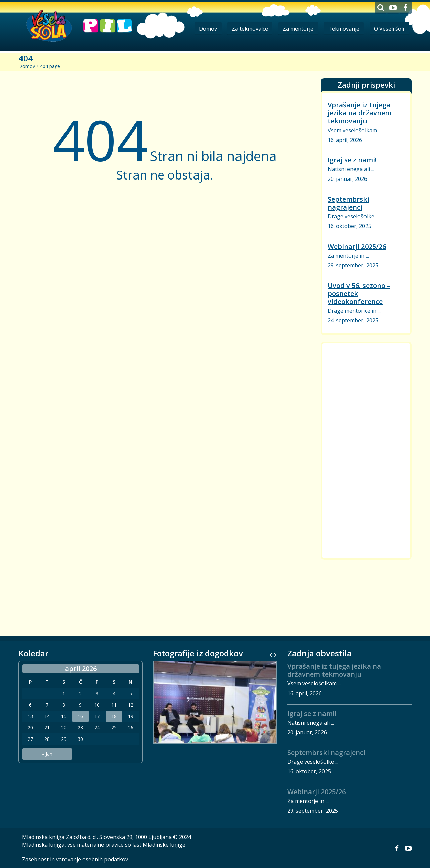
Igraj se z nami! (352, 160)
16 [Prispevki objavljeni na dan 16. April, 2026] (80, 716)
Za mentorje (296, 29)
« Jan (47, 754)
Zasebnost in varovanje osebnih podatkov (75, 859)
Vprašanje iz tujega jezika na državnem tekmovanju (359, 113)
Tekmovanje (342, 29)
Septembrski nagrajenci (348, 203)
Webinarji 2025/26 (357, 246)
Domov (204, 29)
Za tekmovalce (247, 29)
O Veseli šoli (389, 29)
